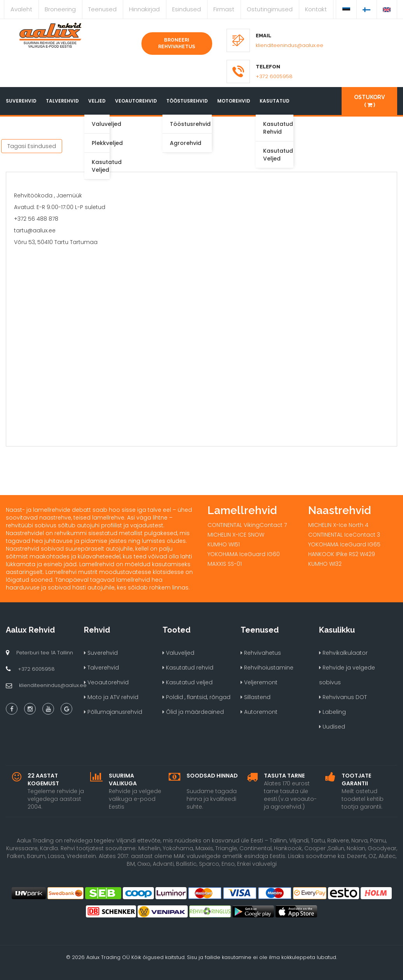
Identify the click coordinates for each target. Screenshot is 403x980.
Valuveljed (178, 653)
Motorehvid (234, 101)
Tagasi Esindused (32, 146)
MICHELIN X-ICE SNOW (236, 535)
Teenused (102, 9)
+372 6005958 (274, 76)
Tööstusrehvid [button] (187, 101)
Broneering (60, 9)
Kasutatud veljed (188, 682)
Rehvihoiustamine (267, 668)
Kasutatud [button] (275, 101)
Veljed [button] (97, 101)
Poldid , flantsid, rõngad (196, 697)
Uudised (332, 727)
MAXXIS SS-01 (225, 564)
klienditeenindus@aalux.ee (290, 45)
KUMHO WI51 (224, 544)
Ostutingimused (270, 9)
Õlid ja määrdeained (193, 712)
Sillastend (256, 697)
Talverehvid (62, 101)
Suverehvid (21, 101)
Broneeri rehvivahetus (177, 43)
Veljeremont (259, 682)
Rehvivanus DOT (343, 697)
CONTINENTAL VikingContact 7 (247, 525)
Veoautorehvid (136, 101)
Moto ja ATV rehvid (111, 697)
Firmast (224, 9)
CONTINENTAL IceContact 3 (344, 535)
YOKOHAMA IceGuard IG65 (344, 544)
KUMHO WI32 (325, 564)
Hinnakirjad (144, 9)
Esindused (187, 9)
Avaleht (21, 9)
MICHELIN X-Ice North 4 (338, 525)
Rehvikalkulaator (343, 653)
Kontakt (316, 9)
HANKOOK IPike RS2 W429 (342, 554)
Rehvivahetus (261, 653)
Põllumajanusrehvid (113, 712)
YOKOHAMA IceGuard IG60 (244, 554)
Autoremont (259, 712)
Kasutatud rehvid (188, 668)
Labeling (332, 712)
